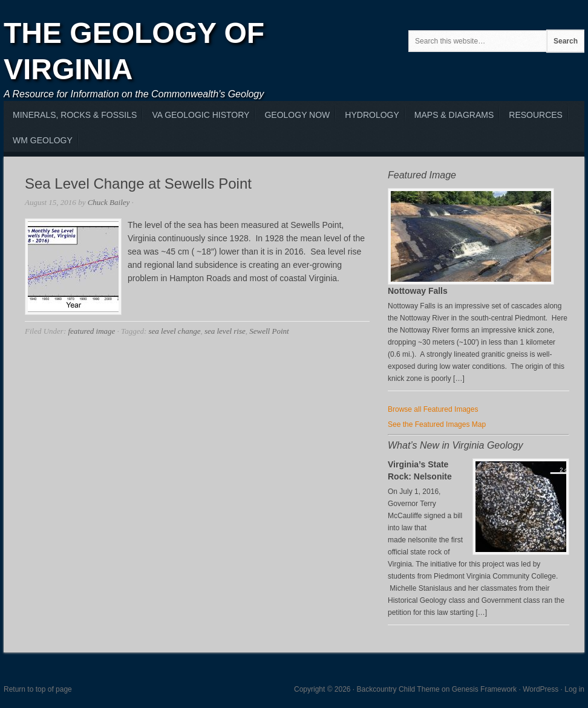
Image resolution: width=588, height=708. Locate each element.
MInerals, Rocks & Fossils (75, 115)
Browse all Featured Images (433, 409)
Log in (574, 689)
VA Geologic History (201, 115)
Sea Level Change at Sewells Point (138, 183)
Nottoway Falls (418, 291)
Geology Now (297, 115)
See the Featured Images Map (437, 424)
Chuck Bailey (109, 202)
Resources (536, 115)
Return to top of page (38, 689)
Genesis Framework (484, 689)
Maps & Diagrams (454, 115)
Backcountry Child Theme (398, 689)
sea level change (175, 331)
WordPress (541, 689)
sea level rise (225, 331)
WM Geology (43, 140)
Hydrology (372, 115)
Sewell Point (269, 331)
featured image (91, 331)
